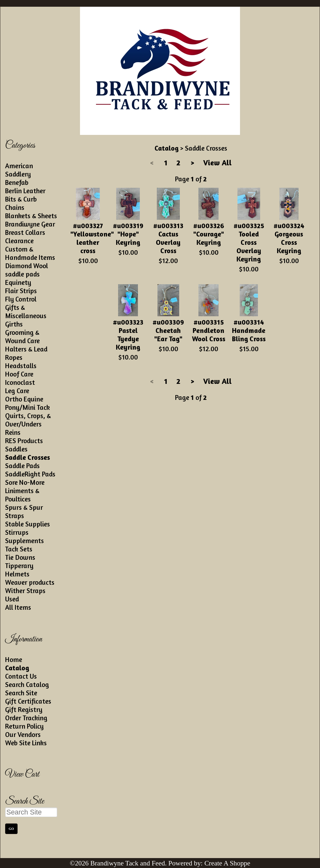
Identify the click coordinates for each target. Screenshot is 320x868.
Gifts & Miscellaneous (26, 311)
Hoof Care (19, 374)
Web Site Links (26, 743)
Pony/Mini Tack (28, 407)
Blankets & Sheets (31, 216)
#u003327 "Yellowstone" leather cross (92, 238)
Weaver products (30, 582)
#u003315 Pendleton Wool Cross (209, 330)
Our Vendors (23, 734)
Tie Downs (20, 557)
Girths (14, 324)
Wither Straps (25, 591)
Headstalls (21, 366)
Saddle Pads (22, 466)
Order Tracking (26, 718)
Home (14, 659)
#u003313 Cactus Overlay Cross (168, 238)
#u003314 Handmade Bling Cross (249, 330)
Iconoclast (20, 382)
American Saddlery (19, 170)
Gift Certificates (28, 701)
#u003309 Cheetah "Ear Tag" (168, 330)
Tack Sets (19, 549)
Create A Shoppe (227, 863)
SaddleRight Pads (30, 474)
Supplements (24, 541)
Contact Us (21, 676)
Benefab (17, 182)
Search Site (21, 693)
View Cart (22, 775)
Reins (13, 432)
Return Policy (24, 726)
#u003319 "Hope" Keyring (128, 234)
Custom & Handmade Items (30, 253)
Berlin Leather (25, 191)
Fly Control (21, 299)
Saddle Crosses (28, 457)
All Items (18, 607)
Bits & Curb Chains (21, 203)
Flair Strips (21, 291)
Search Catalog (27, 684)
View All (217, 163)
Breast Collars (25, 232)
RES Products (24, 441)
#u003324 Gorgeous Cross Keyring (289, 238)
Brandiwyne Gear (30, 224)
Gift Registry (24, 709)
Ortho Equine (24, 399)
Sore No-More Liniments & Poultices (25, 491)
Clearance (19, 241)
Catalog (17, 668)
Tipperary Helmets (19, 570)
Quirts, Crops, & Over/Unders (28, 420)
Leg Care (17, 391)
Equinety (18, 282)
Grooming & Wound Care (22, 336)
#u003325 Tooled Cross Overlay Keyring (249, 242)
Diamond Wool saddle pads (27, 270)
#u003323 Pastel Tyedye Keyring (128, 335)
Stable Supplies (28, 524)
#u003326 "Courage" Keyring (209, 234)
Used (12, 599)
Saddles (16, 449)
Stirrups (17, 532)
